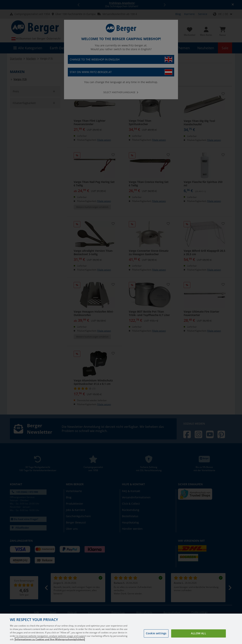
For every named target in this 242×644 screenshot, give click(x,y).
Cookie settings (156, 633)
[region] (121, 629)
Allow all (198, 633)
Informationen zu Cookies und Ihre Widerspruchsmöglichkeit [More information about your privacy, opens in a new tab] (50, 639)
